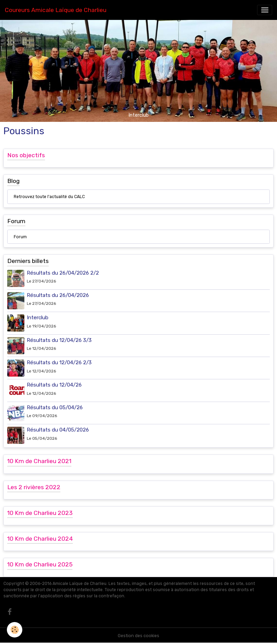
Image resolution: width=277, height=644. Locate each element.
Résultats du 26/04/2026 (58, 295)
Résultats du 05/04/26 (55, 407)
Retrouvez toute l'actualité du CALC (49, 197)
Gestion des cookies (138, 636)
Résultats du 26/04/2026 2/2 (63, 273)
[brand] (56, 10)
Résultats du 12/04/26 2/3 (59, 363)
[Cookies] (15, 630)
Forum (20, 237)
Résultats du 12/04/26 (54, 385)
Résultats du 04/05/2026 (58, 430)
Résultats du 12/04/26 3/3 (59, 340)
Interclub (38, 318)
